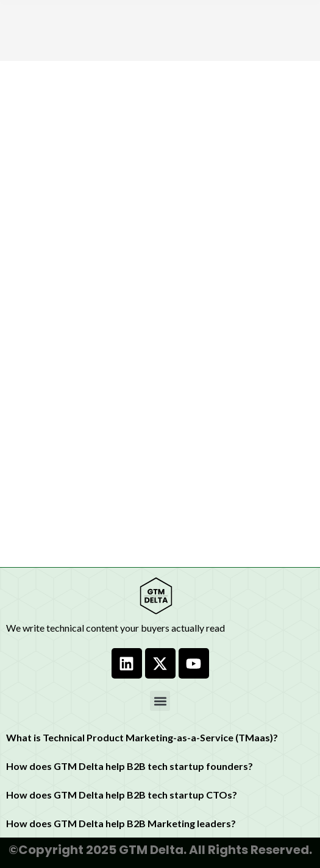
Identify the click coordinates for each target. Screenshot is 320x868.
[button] (160, 701)
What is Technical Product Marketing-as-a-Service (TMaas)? (142, 737)
